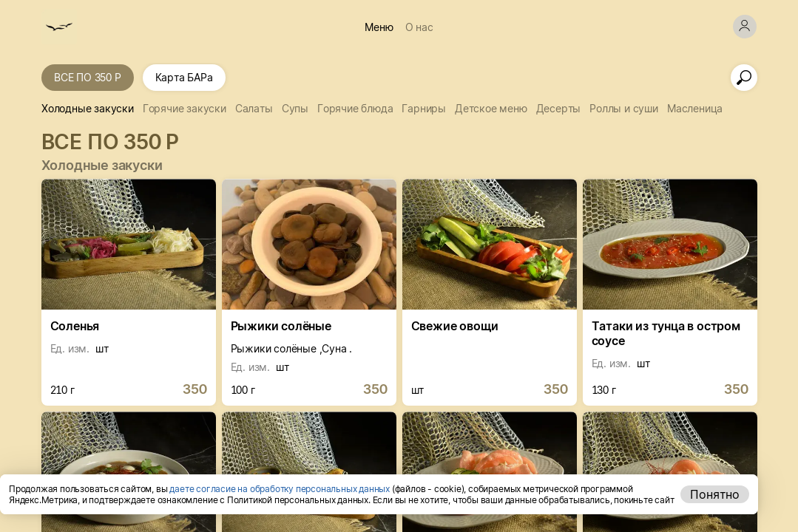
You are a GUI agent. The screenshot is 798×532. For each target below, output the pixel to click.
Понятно (715, 494)
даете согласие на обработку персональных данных (280, 489)
